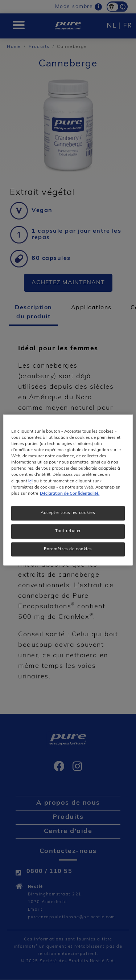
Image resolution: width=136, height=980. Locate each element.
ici (30, 481)
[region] (68, 490)
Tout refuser (68, 531)
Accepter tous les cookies (68, 513)
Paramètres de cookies (68, 549)
